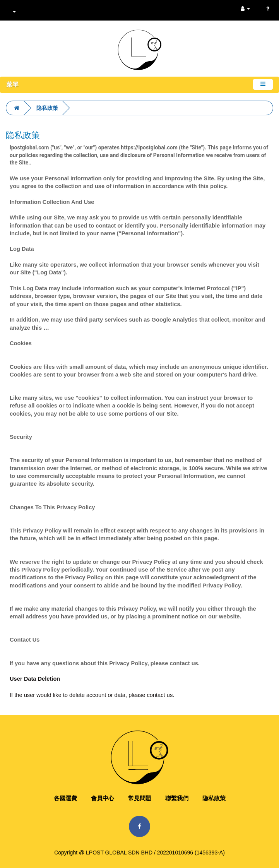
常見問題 (140, 798)
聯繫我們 (177, 798)
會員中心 (103, 798)
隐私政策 (47, 108)
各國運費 (65, 798)
